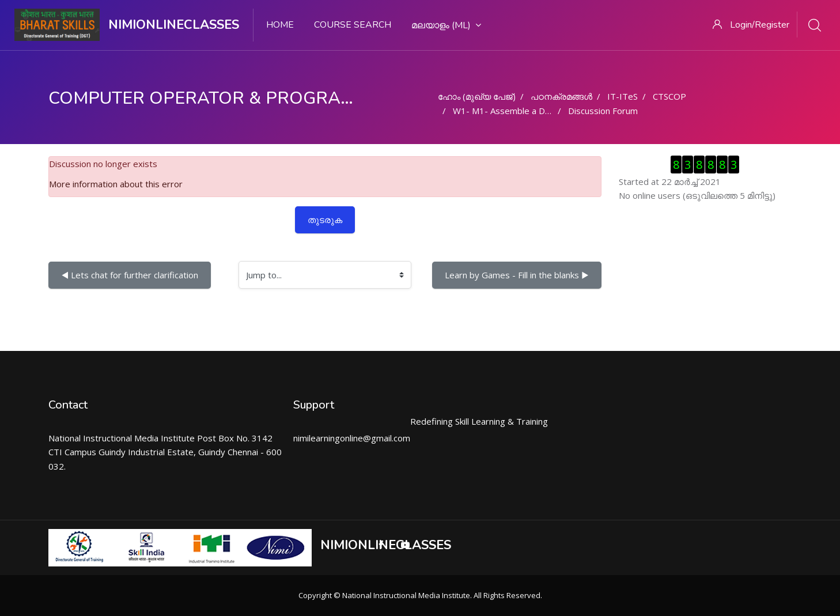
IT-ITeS (623, 96)
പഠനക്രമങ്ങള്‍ (561, 96)
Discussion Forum (603, 111)
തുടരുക (325, 220)
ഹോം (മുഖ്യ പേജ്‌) (477, 96)
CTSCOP (669, 96)
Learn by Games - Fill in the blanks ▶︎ (517, 275)
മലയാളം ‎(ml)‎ (446, 25)
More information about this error (116, 184)
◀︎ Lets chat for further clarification (130, 275)
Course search (353, 25)
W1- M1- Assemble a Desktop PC (519, 111)
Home (280, 25)
